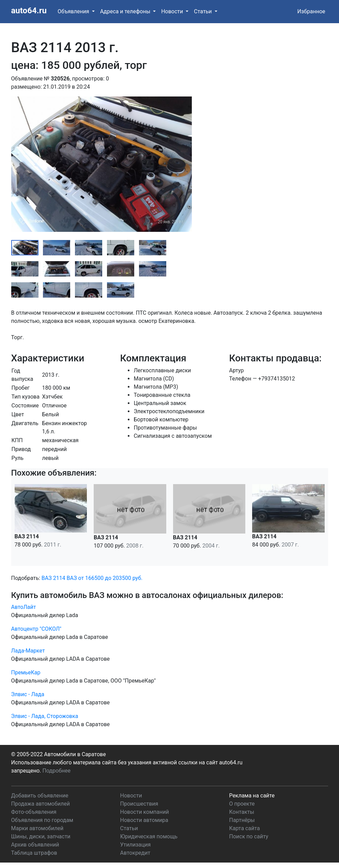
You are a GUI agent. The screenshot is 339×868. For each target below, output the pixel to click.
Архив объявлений (35, 845)
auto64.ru (29, 11)
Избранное (311, 11)
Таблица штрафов (34, 853)
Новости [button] (173, 11)
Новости (131, 796)
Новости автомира (144, 820)
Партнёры (242, 820)
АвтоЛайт (24, 607)
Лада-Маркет (28, 651)
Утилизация (136, 845)
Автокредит (135, 853)
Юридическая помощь (149, 836)
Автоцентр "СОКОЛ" (36, 629)
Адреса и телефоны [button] (126, 11)
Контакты (242, 812)
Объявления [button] (74, 11)
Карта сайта (245, 828)
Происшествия (139, 804)
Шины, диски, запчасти (41, 836)
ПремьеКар (26, 672)
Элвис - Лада (28, 694)
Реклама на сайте (252, 796)
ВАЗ (72, 578)
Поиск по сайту (249, 836)
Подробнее (56, 771)
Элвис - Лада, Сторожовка (45, 716)
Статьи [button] (203, 11)
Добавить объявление (40, 796)
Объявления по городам (42, 820)
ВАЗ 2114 (53, 578)
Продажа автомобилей (41, 804)
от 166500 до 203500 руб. (110, 578)
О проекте (242, 804)
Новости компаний (145, 812)
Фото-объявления (34, 812)
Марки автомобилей (37, 828)
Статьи (129, 828)
